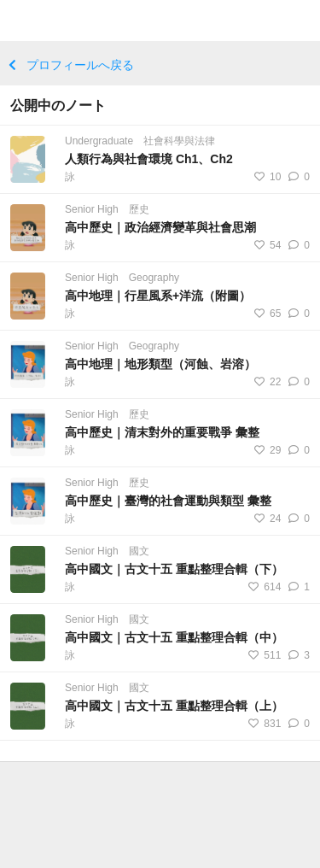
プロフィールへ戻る (71, 65)
